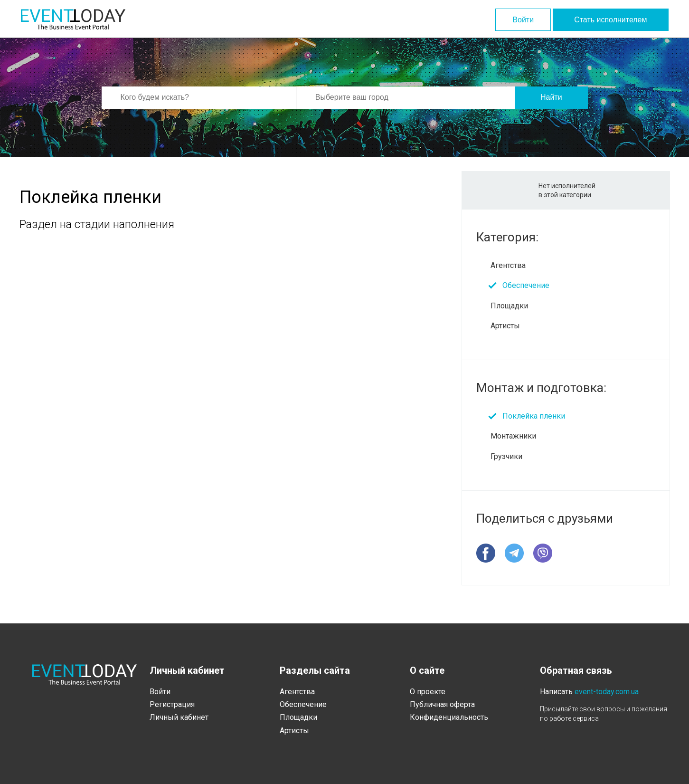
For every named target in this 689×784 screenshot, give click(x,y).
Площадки (509, 306)
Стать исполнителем (610, 20)
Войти (523, 20)
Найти (551, 97)
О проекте (428, 692)
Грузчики (506, 456)
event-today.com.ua (607, 692)
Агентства (508, 265)
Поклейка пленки (534, 416)
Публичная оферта (442, 704)
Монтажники (513, 436)
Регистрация (172, 704)
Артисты (505, 326)
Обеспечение (526, 285)
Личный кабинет (179, 717)
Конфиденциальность (449, 717)
